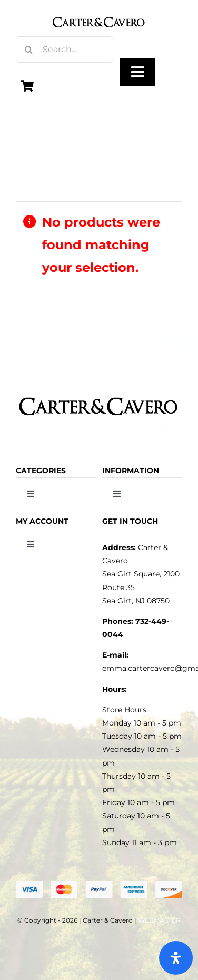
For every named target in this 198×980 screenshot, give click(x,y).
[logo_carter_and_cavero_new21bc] (99, 12)
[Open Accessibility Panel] (176, 958)
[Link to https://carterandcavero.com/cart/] (27, 86)
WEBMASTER (159, 920)
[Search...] (65, 50)
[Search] (29, 50)
